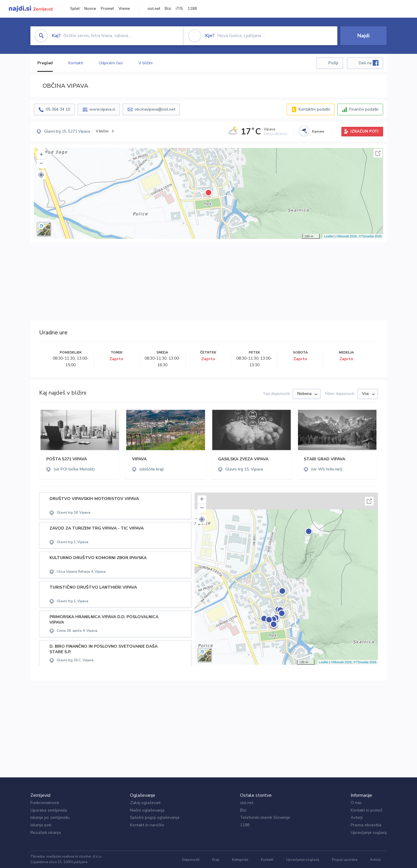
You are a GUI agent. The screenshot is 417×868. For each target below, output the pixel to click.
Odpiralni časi (111, 63)
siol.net (154, 9)
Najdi (363, 36)
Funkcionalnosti (45, 803)
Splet (75, 9)
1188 (192, 9)
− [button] (41, 164)
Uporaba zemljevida (49, 810)
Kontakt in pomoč (366, 810)
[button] (41, 175)
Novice (90, 9)
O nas (356, 803)
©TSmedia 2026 (370, 236)
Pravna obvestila (366, 825)
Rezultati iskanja (46, 833)
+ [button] (41, 155)
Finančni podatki (364, 109)
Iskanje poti (41, 825)
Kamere (318, 131)
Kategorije (240, 860)
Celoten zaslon (378, 153)
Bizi (168, 9)
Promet (107, 9)
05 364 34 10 (58, 109)
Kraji (216, 860)
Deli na (369, 63)
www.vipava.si (102, 109)
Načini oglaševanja (147, 810)
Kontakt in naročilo (147, 825)
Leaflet (329, 236)
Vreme (124, 9)
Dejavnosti (191, 860)
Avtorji (357, 817)
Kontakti (76, 63)
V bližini (146, 63)
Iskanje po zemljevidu (50, 817)
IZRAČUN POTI (364, 131)
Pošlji (333, 63)
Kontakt (267, 860)
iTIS (179, 9)
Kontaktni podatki (314, 109)
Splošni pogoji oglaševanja (155, 817)
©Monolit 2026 (346, 236)
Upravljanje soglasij (369, 833)
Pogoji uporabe (345, 860)
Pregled (45, 63)
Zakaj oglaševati (145, 803)
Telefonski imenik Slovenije (265, 817)
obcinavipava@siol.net (155, 109)
